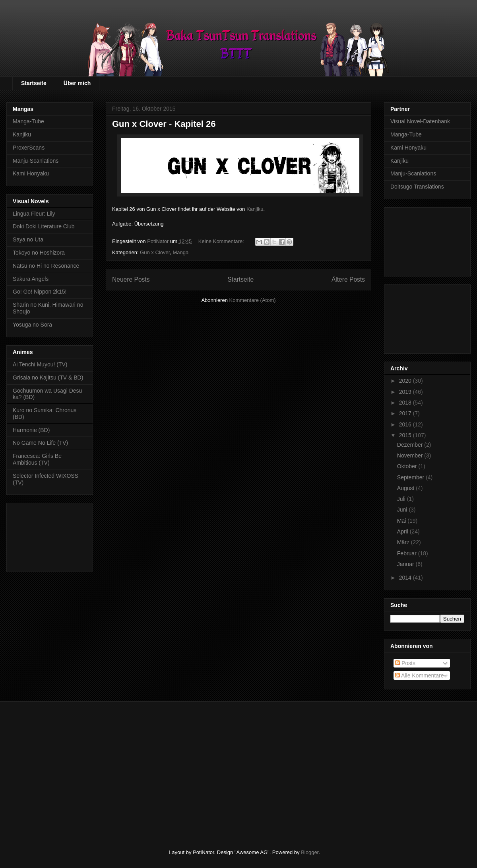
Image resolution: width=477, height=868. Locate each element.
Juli (402, 499)
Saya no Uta (28, 239)
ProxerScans (29, 148)
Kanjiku (255, 209)
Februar (408, 553)
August (406, 488)
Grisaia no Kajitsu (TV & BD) (48, 378)
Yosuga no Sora (32, 325)
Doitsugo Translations (417, 187)
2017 (406, 413)
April (403, 531)
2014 (406, 578)
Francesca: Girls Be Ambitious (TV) (37, 459)
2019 (406, 392)
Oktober (408, 466)
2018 (406, 403)
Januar (406, 564)
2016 (406, 424)
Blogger (310, 852)
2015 (406, 435)
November (411, 455)
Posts (405, 663)
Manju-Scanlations (36, 161)
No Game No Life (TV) (40, 443)
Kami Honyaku (31, 173)
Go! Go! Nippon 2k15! (40, 292)
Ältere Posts (348, 279)
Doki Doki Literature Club (44, 226)
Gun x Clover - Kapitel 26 (164, 124)
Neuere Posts (131, 279)
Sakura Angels (31, 279)
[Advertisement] (50, 536)
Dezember (411, 445)
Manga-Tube (28, 121)
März (404, 542)
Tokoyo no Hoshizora (39, 253)
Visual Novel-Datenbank (420, 121)
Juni (403, 510)
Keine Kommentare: (222, 241)
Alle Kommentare (420, 675)
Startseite (34, 83)
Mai (402, 521)
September (411, 477)
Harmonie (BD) (31, 430)
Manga (181, 252)
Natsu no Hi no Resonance (46, 266)
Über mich (77, 83)
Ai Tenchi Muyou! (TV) (40, 364)
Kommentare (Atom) (253, 300)
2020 (406, 381)
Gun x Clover (155, 252)
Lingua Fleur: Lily (34, 214)
